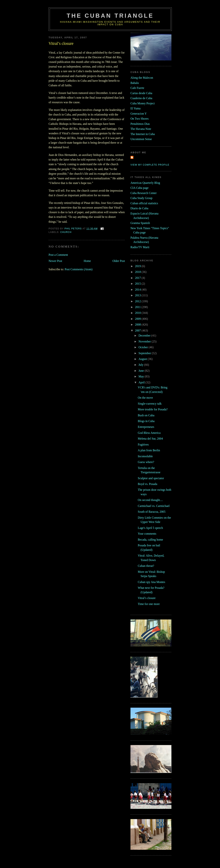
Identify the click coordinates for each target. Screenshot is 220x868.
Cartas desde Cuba (141, 93)
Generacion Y (139, 114)
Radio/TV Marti (140, 247)
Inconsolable (145, 456)
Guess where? (146, 462)
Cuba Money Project (143, 103)
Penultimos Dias (140, 124)
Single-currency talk (150, 404)
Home (87, 261)
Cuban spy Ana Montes (151, 582)
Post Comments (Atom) (78, 269)
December (145, 335)
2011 (138, 307)
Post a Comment (58, 255)
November (145, 341)
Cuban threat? (146, 566)
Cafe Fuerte (137, 88)
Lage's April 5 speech (150, 528)
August (143, 359)
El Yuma (135, 108)
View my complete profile (150, 165)
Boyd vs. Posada (147, 484)
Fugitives (143, 445)
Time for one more (149, 604)
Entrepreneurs (146, 427)
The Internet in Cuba (143, 134)
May (142, 376)
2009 (138, 319)
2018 (138, 272)
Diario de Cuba (139, 208)
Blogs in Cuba (146, 421)
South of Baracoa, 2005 (152, 512)
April (142, 382)
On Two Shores (140, 119)
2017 (138, 278)
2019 (138, 266)
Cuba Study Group (141, 198)
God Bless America (149, 433)
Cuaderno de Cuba (141, 98)
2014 (138, 290)
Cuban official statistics (144, 203)
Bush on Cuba (146, 415)
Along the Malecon (142, 78)
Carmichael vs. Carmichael (154, 506)
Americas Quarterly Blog (145, 183)
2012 (138, 301)
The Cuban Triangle (110, 16)
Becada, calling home (150, 540)
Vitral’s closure (147, 598)
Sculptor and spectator (151, 478)
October (144, 347)
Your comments (147, 534)
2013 (138, 295)
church (66, 232)
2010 (138, 313)
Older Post (119, 261)
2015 (138, 284)
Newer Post (55, 261)
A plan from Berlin (149, 450)
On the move (145, 398)
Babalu (135, 83)
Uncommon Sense (141, 139)
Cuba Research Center (144, 193)
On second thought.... (150, 500)
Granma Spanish (140, 223)
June (142, 371)
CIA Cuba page (140, 188)
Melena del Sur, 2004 (150, 439)
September (145, 353)
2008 (138, 325)
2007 (138, 330)
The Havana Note (141, 129)
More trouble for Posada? (153, 409)
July (141, 365)
